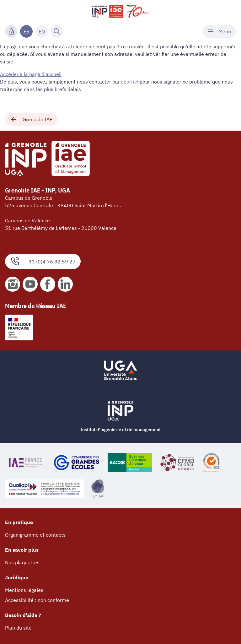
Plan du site (18, 628)
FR (27, 31)
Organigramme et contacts (35, 535)
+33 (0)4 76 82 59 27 (43, 261)
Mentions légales (24, 590)
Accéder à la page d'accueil (31, 74)
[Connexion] (11, 31)
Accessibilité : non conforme (37, 600)
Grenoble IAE (31, 119)
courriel (130, 82)
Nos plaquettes (22, 562)
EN (42, 31)
